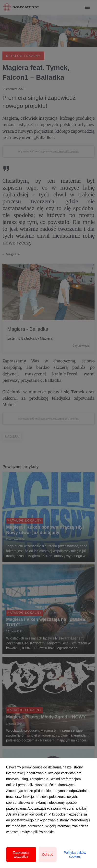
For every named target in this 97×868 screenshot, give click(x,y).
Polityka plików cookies (75, 855)
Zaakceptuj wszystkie (21, 855)
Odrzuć (48, 855)
